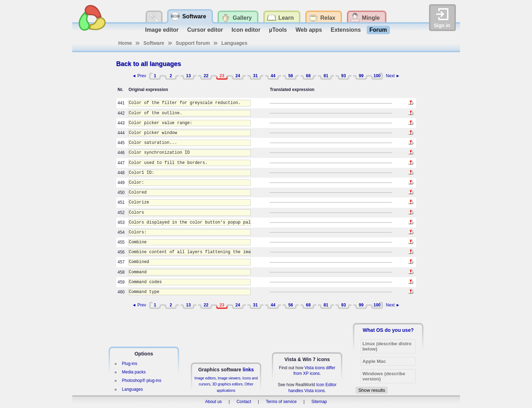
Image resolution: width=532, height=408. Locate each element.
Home (125, 43)
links (248, 370)
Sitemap (319, 402)
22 (206, 76)
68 (308, 76)
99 (361, 76)
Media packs (134, 372)
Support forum (193, 43)
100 (377, 76)
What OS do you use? (388, 330)
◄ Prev (139, 76)
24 (238, 76)
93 (344, 76)
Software (154, 43)
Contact (244, 402)
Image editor (162, 30)
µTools (278, 30)
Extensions (346, 30)
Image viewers (229, 378)
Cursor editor (205, 30)
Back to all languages (149, 64)
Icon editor (246, 30)
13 (188, 76)
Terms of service (281, 402)
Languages (234, 43)
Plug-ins (130, 364)
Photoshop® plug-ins (142, 380)
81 (326, 76)
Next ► (393, 76)
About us (213, 402)
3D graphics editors (227, 384)
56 (291, 76)
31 (255, 76)
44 (273, 76)
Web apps (309, 30)
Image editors (205, 378)
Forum (378, 30)
